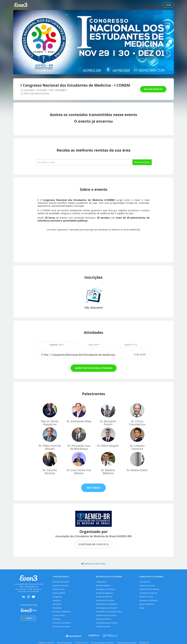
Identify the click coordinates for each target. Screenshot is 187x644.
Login (168, 5)
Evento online (59, 589)
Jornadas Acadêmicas (62, 612)
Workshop (57, 608)
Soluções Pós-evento (105, 600)
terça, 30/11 (94, 345)
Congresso (57, 597)
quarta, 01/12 (131, 345)
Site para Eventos (104, 619)
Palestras (57, 619)
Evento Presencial (60, 586)
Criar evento (145, 582)
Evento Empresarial (61, 582)
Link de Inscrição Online (106, 615)
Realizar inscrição (153, 89)
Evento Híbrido (59, 593)
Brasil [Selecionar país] (28, 618)
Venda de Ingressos (105, 593)
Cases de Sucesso (147, 586)
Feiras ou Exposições (62, 627)
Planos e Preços (146, 597)
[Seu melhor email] (84, 162)
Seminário (57, 604)
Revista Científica (103, 586)
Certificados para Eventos (107, 623)
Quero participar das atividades (94, 368)
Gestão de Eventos (104, 597)
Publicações (101, 582)
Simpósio (57, 600)
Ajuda (142, 608)
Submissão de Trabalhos (107, 604)
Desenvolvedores (147, 604)
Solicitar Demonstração (149, 589)
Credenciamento (103, 627)
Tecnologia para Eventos (107, 608)
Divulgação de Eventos (106, 589)
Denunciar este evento (93, 564)
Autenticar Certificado (149, 600)
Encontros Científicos (62, 623)
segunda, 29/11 (57, 345)
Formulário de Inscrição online (109, 612)
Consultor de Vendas (148, 593)
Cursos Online (59, 615)
